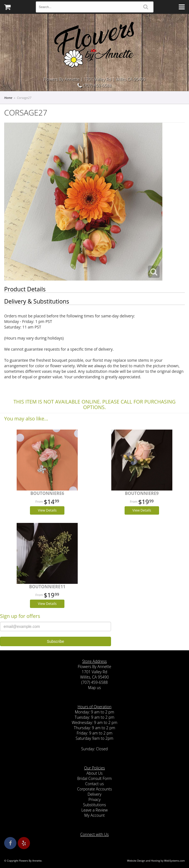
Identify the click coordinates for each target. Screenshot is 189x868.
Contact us (94, 784)
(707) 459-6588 (94, 85)
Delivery (95, 794)
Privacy (95, 799)
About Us (94, 773)
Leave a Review (94, 810)
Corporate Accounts (94, 789)
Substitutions (94, 805)
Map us (94, 688)
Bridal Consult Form (94, 778)
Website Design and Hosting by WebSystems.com (156, 861)
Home (8, 98)
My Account (94, 815)
